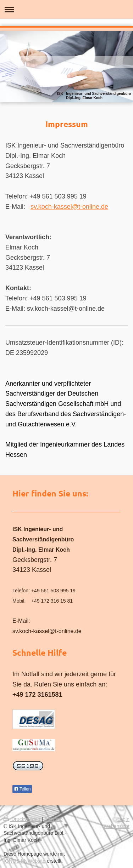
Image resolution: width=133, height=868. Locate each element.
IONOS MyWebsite (24, 861)
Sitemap (53, 819)
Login (123, 819)
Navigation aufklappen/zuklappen (66, 9)
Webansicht (117, 826)
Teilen (22, 789)
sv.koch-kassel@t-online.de (69, 207)
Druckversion (23, 819)
